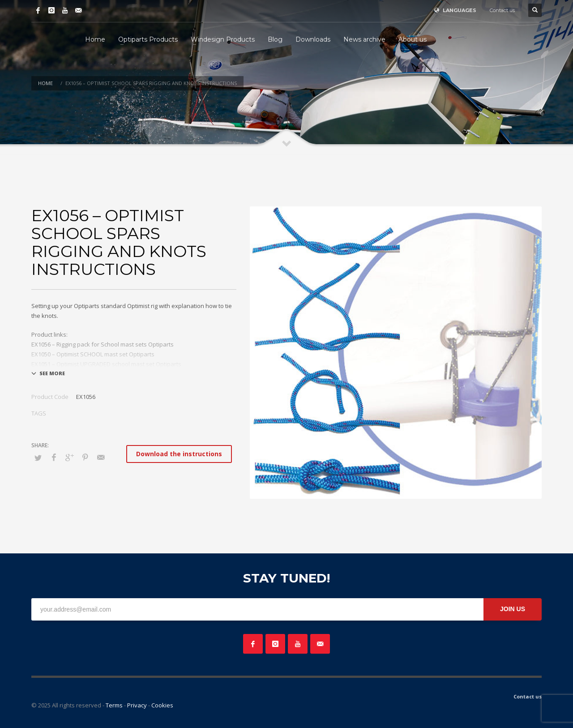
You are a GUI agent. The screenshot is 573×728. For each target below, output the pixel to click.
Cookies (162, 705)
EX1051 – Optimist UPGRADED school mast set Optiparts (106, 364)
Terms (114, 705)
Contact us (502, 10)
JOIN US (513, 609)
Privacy (137, 705)
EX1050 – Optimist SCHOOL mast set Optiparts (93, 354)
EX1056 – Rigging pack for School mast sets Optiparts (103, 344)
